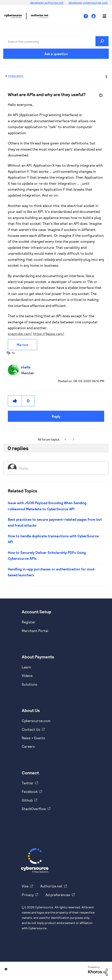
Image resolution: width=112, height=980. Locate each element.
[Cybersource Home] (35, 860)
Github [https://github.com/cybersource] (27, 800)
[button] (15, 401)
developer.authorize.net (47, 3)
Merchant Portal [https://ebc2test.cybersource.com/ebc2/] (35, 631)
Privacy (28, 895)
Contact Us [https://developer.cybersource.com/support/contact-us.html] (31, 729)
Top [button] (6, 969)
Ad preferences (58, 895)
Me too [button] (23, 345)
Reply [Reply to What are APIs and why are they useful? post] (56, 416)
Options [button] (106, 76)
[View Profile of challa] (27, 367)
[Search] (56, 41)
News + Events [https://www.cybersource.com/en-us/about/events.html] (33, 738)
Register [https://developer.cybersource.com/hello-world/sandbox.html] (29, 622)
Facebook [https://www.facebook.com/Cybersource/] (30, 791)
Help (87, 16)
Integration (16, 76)
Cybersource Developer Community (13, 16)
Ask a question (56, 54)
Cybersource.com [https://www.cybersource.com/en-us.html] (36, 721)
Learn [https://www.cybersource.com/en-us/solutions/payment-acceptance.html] (26, 667)
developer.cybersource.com (88, 3)
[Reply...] (62, 468)
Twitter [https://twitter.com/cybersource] (28, 783)
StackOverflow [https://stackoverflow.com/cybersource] (34, 809)
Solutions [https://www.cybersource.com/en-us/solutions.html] (29, 684)
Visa (25, 886)
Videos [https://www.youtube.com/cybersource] (27, 676)
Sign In (94, 16)
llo (13, 353)
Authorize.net (51, 886)
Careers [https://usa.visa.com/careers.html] (28, 746)
